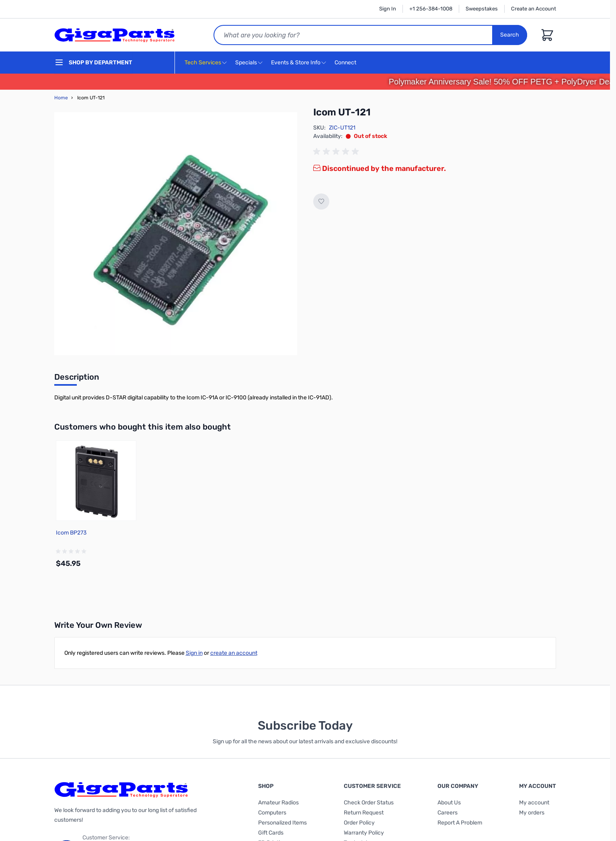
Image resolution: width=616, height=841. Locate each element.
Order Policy (359, 823)
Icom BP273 (71, 533)
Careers (448, 813)
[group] (337, 152)
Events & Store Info (296, 63)
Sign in (194, 653)
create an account (234, 653)
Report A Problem (460, 823)
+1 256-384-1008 (431, 9)
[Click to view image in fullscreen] (176, 234)
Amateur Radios (278, 803)
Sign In (388, 9)
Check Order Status (369, 803)
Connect (346, 63)
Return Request (364, 813)
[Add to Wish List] (321, 202)
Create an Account (534, 9)
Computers (272, 813)
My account (534, 803)
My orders (532, 813)
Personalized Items (282, 823)
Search (510, 35)
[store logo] (115, 35)
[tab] (77, 379)
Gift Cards (271, 833)
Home (61, 98)
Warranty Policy (364, 833)
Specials (246, 63)
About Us (449, 803)
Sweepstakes (482, 9)
